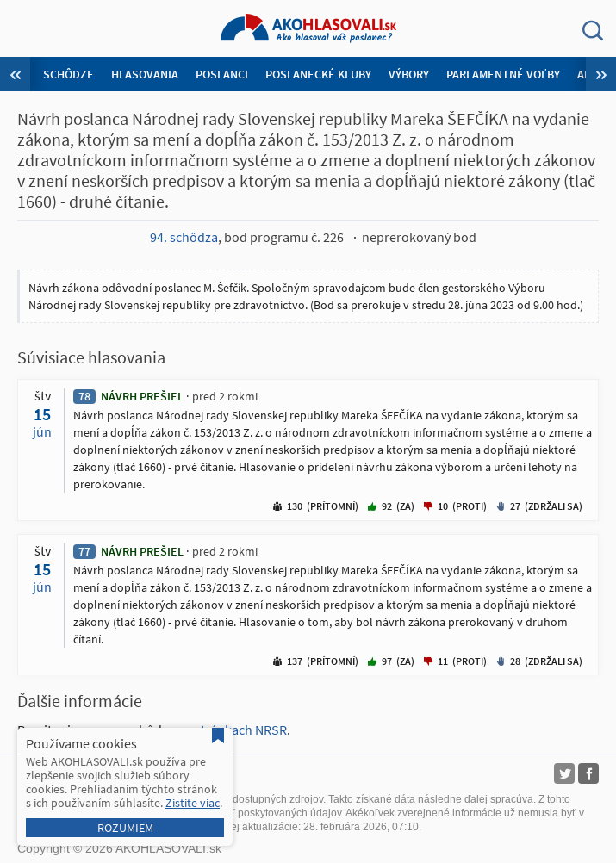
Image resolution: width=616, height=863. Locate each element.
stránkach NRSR (241, 730)
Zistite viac (193, 803)
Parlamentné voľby (503, 74)
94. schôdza (184, 237)
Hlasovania (145, 74)
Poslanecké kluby (318, 74)
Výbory (409, 74)
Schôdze (68, 74)
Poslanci (222, 74)
